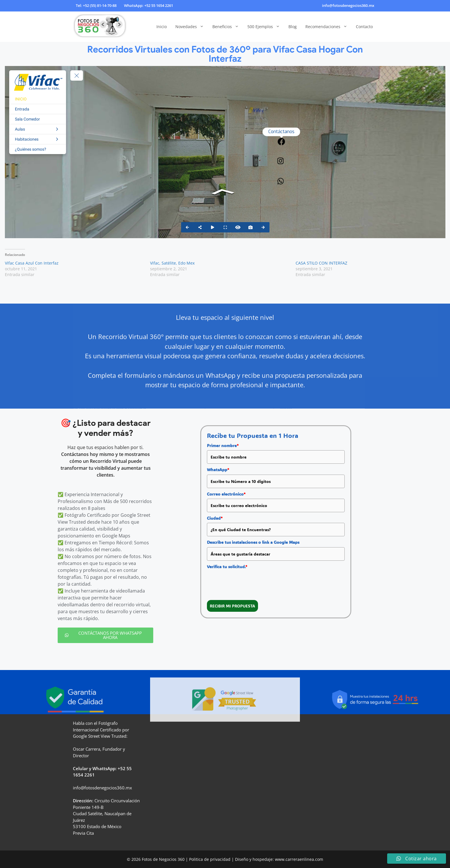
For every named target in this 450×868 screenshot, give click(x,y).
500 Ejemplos (266, 27)
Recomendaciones (328, 27)
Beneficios (228, 27)
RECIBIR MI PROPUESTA (232, 606)
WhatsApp (218, 470)
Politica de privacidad (210, 859)
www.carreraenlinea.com (299, 859)
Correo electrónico (226, 494)
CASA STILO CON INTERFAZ (321, 263)
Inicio (162, 27)
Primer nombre (223, 445)
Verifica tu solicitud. (227, 567)
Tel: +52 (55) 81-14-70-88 (96, 5)
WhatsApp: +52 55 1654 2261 (149, 5)
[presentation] (251, 582)
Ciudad (215, 518)
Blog (293, 27)
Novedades (192, 27)
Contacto (364, 27)
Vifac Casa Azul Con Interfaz (32, 263)
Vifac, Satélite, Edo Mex (172, 263)
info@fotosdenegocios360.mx (348, 5)
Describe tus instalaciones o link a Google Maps (253, 542)
